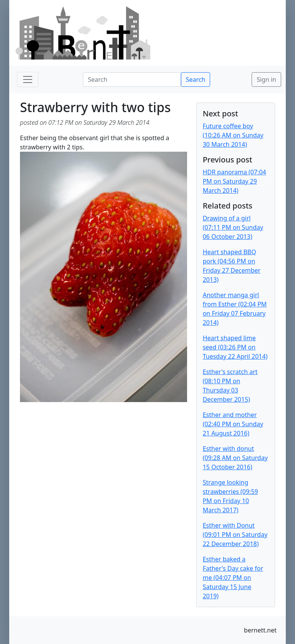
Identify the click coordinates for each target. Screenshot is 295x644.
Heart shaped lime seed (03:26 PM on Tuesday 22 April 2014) (235, 347)
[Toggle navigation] (28, 79)
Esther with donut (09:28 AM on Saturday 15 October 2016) (235, 458)
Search (196, 79)
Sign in (266, 79)
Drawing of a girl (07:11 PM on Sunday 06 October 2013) (233, 227)
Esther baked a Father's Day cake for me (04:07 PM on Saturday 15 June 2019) (233, 578)
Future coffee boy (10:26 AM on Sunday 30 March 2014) (233, 135)
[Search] (132, 79)
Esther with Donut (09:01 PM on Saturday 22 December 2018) (235, 535)
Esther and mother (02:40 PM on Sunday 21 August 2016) (233, 424)
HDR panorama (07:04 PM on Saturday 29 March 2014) (235, 181)
